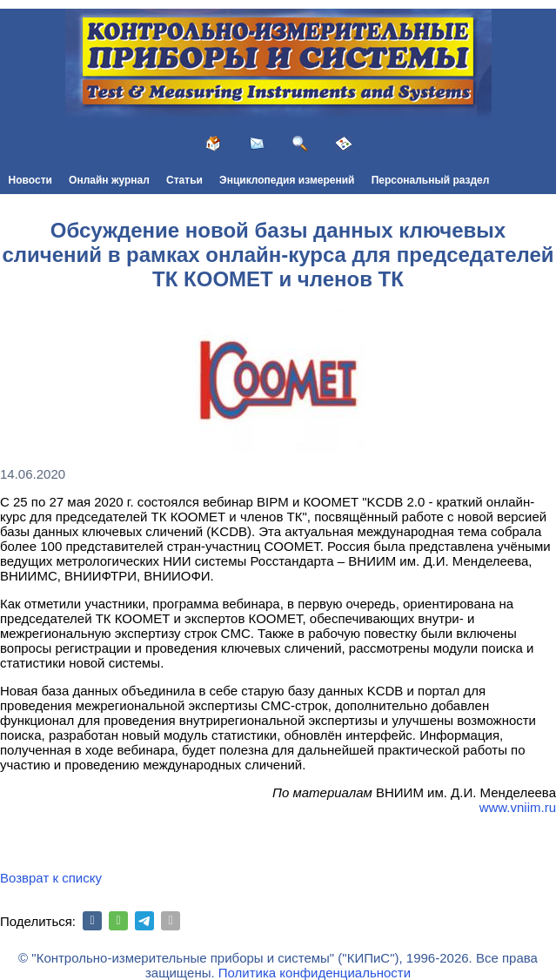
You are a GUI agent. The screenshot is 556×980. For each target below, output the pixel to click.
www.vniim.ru (518, 807)
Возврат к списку (51, 878)
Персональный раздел (431, 180)
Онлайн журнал (109, 180)
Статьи (184, 180)
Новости (30, 180)
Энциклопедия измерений (287, 180)
